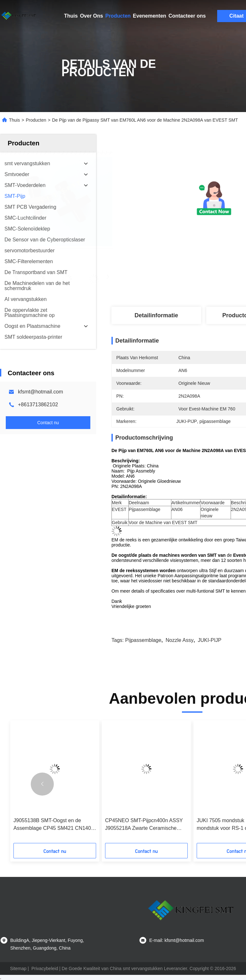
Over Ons (92, 16)
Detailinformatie (156, 315)
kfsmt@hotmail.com (41, 392)
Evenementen (150, 16)
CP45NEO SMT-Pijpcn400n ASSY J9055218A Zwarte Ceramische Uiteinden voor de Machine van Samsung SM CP (144, 825)
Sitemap (18, 968)
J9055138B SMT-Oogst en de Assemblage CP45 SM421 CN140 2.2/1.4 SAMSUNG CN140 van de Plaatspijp (52, 825)
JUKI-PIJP (209, 640)
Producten (118, 16)
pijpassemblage (143, 640)
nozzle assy (180, 640)
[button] (42, 784)
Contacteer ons (187, 16)
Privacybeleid (45, 968)
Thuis (71, 16)
